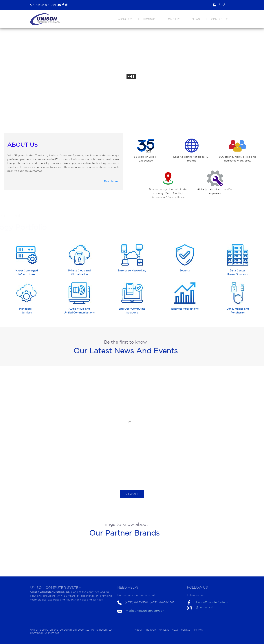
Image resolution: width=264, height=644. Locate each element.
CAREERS (174, 19)
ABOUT (139, 630)
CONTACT (186, 630)
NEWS (196, 19)
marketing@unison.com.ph (145, 611)
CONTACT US (220, 19)
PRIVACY (199, 630)
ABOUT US (125, 19)
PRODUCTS (151, 630)
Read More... (112, 181)
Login (220, 4)
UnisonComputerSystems (212, 602)
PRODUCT (150, 19)
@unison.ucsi (204, 607)
